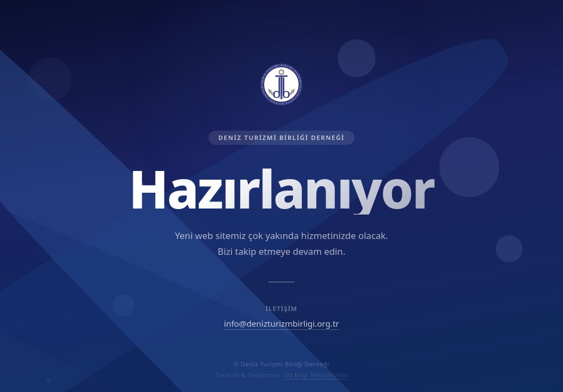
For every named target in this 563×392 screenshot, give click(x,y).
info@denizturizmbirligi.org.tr (281, 323)
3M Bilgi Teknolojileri (316, 375)
